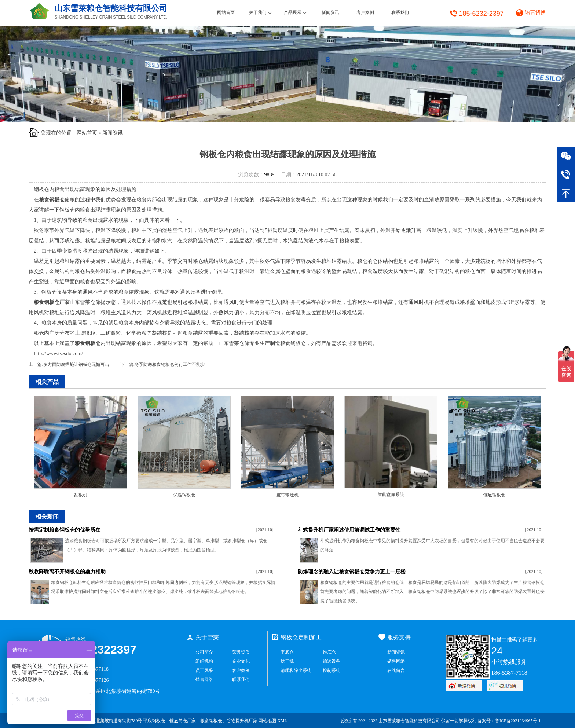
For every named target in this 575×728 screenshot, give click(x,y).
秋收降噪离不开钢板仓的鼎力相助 (67, 572)
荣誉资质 (241, 652)
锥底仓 (329, 652)
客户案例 (365, 12)
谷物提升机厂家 (242, 721)
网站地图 (267, 721)
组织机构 (204, 661)
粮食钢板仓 (211, 721)
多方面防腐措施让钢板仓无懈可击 (76, 364)
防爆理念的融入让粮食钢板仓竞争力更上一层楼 (352, 572)
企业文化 (241, 661)
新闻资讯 (330, 12)
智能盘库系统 (391, 494)
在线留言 (396, 670)
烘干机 (287, 661)
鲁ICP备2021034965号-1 (518, 721)
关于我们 (261, 12)
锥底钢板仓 (494, 495)
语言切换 (535, 12)
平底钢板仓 (154, 721)
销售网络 (204, 680)
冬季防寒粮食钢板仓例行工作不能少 (170, 364)
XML (282, 721)
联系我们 (400, 12)
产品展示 (295, 12)
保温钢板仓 (184, 495)
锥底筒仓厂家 (183, 721)
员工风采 (204, 670)
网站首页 (226, 12)
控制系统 (332, 670)
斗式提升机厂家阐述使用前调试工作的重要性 (349, 530)
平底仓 (287, 652)
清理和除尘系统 (296, 670)
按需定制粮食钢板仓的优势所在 (65, 530)
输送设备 (332, 661)
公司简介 (204, 652)
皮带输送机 (287, 495)
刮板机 (81, 495)
